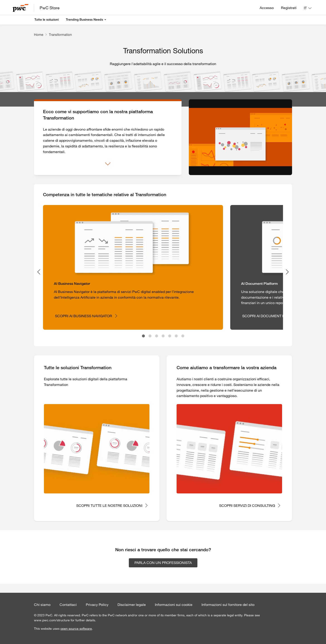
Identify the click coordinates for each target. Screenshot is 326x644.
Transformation (60, 34)
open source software (76, 629)
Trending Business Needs (84, 20)
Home (39, 34)
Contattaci (68, 605)
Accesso (267, 8)
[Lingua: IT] (308, 8)
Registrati (289, 8)
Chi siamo (42, 605)
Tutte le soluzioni (47, 20)
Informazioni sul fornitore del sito (228, 605)
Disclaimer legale (132, 605)
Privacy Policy (97, 605)
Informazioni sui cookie (174, 605)
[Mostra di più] (108, 164)
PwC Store (50, 8)
